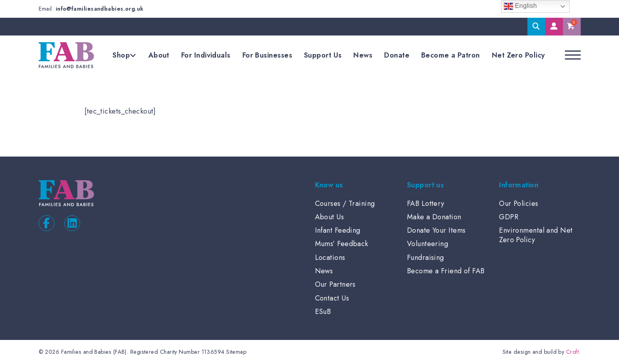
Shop (121, 55)
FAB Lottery (426, 203)
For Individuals (206, 55)
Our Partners (335, 284)
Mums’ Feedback (342, 244)
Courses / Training (345, 203)
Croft (572, 352)
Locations (330, 258)
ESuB (323, 312)
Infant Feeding (338, 230)
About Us (330, 217)
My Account (554, 27)
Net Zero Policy (519, 55)
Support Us (323, 55)
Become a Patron (451, 55)
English (521, 6)
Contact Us (332, 298)
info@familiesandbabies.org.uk (100, 9)
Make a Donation (434, 217)
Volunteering (428, 244)
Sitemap (236, 352)
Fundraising (426, 258)
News (363, 55)
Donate (397, 55)
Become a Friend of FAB (446, 271)
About (159, 55)
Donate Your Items (436, 230)
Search (536, 27)
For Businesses (267, 55)
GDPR (509, 217)
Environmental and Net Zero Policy (536, 235)
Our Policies (519, 203)
